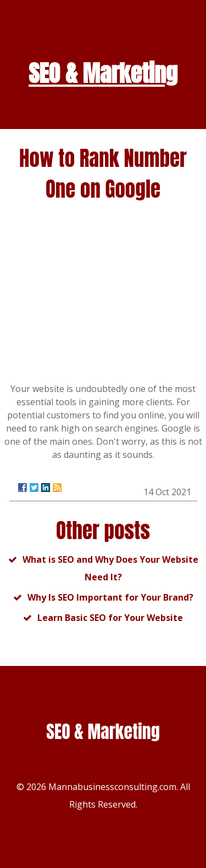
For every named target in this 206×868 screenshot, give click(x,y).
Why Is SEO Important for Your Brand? (110, 597)
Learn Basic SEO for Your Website (110, 618)
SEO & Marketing (103, 73)
